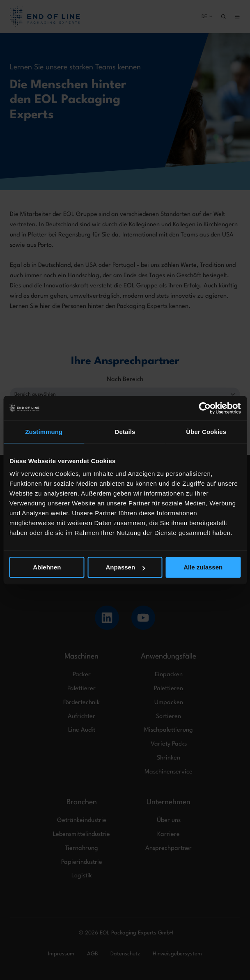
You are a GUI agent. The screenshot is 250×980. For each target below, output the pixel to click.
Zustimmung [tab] (44, 432)
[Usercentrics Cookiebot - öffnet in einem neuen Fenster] (205, 408)
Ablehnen (47, 567)
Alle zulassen (203, 567)
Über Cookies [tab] (206, 432)
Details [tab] (125, 432)
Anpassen (125, 567)
